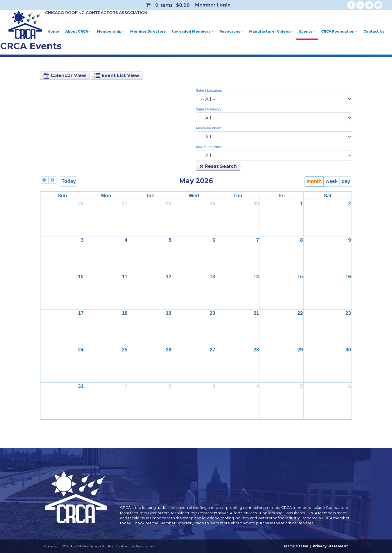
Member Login (213, 5)
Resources (231, 31)
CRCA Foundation (339, 31)
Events (307, 31)
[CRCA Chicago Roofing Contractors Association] (25, 25)
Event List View (117, 75)
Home (53, 31)
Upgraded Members (192, 31)
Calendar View (65, 75)
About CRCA (78, 31)
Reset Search (218, 166)
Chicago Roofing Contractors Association (96, 13)
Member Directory (148, 31)
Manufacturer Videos (271, 31)
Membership (110, 31)
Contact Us (374, 31)
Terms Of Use (296, 546)
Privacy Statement (330, 546)
